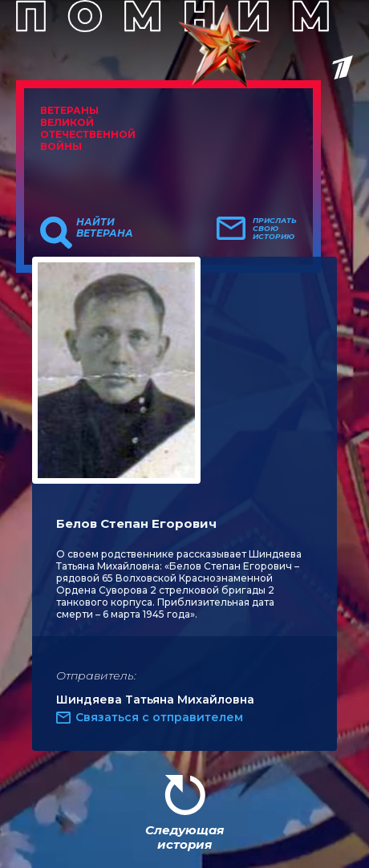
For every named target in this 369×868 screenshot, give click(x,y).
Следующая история (184, 837)
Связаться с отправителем (159, 717)
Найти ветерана (105, 228)
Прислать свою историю (275, 229)
